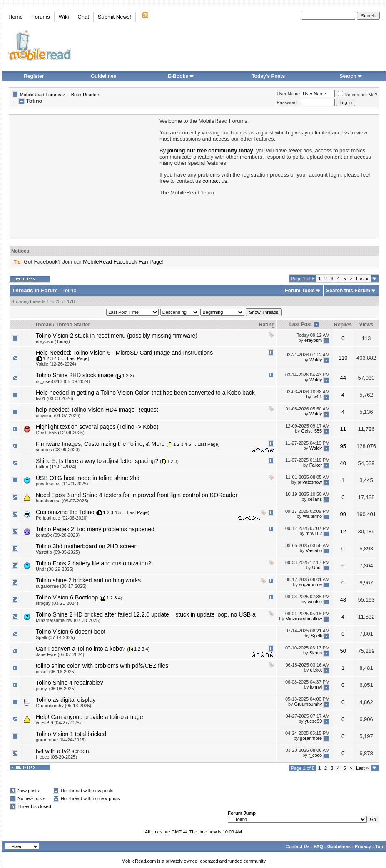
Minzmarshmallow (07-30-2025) (68, 620)
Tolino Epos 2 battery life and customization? (93, 563)
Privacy (363, 846)
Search (351, 76)
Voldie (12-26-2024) (56, 364)
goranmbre (311, 739)
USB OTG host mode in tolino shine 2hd (88, 478)
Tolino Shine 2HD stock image (75, 375)
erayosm (313, 340)
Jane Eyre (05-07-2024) (60, 654)
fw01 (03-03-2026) (55, 398)
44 (343, 378)
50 (343, 651)
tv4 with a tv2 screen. (63, 751)
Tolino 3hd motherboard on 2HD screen (87, 546)
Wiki (64, 17)
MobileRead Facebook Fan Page (122, 262)
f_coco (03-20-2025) (56, 757)
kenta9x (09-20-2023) (58, 535)
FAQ (318, 846)
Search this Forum (348, 291)
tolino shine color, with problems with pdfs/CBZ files (102, 666)
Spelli (316, 636)
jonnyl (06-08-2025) (56, 689)
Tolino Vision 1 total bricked (71, 734)
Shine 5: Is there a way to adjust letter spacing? (97, 461)
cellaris (315, 500)
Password (287, 102)
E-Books (181, 76)
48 (343, 600)
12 (343, 531)
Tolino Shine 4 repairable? (70, 683)
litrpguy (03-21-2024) (57, 603)
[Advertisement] (84, 176)
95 (343, 446)
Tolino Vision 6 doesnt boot (71, 632)
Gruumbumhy (308, 704)
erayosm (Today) (53, 341)
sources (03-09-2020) (58, 450)
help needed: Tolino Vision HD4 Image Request (97, 410)
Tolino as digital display (66, 700)
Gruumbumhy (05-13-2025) (64, 706)
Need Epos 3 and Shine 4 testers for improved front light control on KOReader (137, 495)
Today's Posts (268, 76)
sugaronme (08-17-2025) (61, 586)
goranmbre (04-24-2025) (61, 740)
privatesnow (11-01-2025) (62, 484)
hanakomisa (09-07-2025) (62, 501)
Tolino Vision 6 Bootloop (67, 597)
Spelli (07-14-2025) (55, 637)
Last (362, 279)
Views (366, 325)
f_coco (315, 756)
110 (343, 358)
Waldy (316, 360)
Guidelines (103, 76)
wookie (315, 602)
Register (34, 76)
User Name (289, 94)
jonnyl (316, 687)
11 (343, 429)
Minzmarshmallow (304, 619)
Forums (41, 17)
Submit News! (115, 17)
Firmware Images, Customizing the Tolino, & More (100, 444)
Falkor (316, 465)
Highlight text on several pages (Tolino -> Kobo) (97, 427)
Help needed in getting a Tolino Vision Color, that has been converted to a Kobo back (145, 393)
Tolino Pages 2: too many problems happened (95, 529)
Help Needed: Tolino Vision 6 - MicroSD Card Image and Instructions (124, 353)
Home (16, 17)
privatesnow (310, 482)
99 (343, 514)
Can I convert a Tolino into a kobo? (81, 649)
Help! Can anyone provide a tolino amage (90, 717)
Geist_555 (311, 431)
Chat (83, 17)
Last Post (301, 324)
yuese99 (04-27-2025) (58, 723)
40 (343, 463)
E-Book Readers (83, 95)
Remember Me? (357, 95)
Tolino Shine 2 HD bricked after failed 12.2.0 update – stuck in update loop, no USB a (146, 614)
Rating (267, 325)
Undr (317, 568)
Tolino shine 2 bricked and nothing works (88, 580)
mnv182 (314, 534)
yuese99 (314, 721)
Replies (343, 325)
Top (379, 846)
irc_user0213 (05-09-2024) (63, 381)
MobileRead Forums (41, 95)
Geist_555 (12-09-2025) (60, 433)
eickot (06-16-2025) (56, 672)
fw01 (317, 397)
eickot (316, 670)
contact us (215, 181)
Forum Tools (300, 291)
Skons (316, 653)
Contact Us (297, 846)
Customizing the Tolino (65, 512)
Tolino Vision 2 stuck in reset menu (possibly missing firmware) (117, 336)
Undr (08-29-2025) (55, 569)
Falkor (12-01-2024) (56, 467)
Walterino (312, 517)
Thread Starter (73, 325)
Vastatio (314, 551)
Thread (43, 325)
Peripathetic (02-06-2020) (62, 518)
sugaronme (310, 585)
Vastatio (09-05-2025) (58, 552)
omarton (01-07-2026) (58, 415)
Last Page (77, 358)
